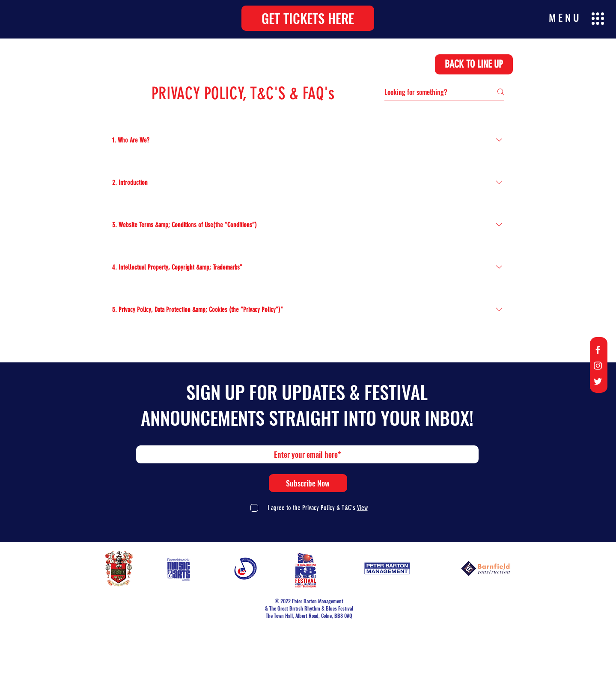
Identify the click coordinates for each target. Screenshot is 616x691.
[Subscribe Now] (308, 483)
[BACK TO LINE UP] (474, 64)
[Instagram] (598, 366)
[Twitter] (598, 381)
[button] (308, 18)
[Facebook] (598, 350)
